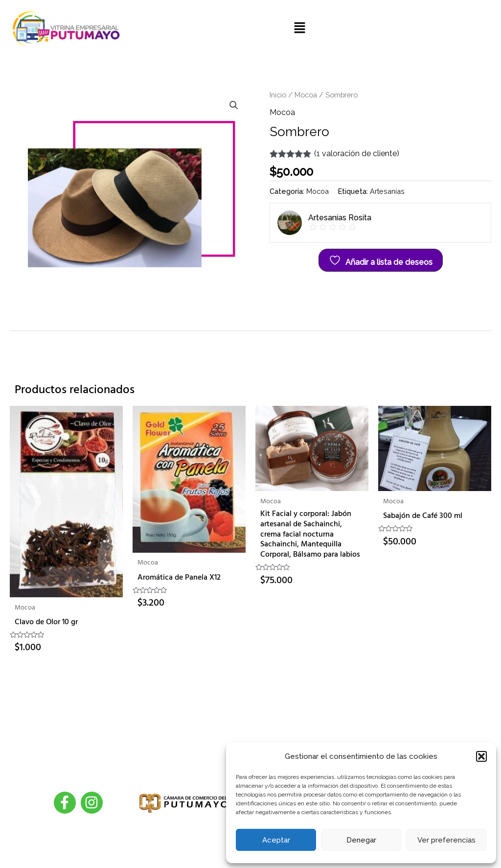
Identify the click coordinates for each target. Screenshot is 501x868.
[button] (481, 756)
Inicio (278, 95)
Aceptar (276, 840)
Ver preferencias (446, 840)
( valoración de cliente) (357, 153)
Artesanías (387, 191)
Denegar (361, 840)
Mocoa (306, 95)
